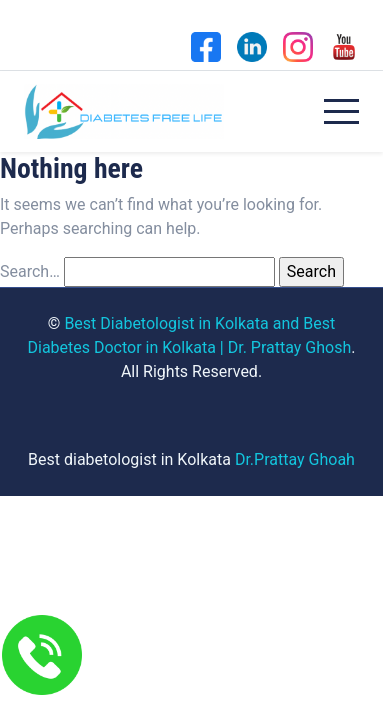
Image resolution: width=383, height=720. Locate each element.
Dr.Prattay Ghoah (295, 459)
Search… (30, 271)
